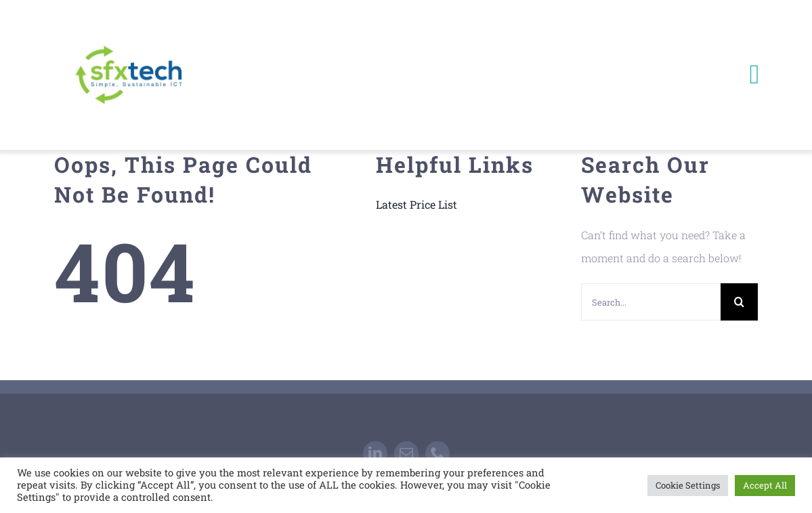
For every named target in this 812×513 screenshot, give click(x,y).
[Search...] (651, 302)
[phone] (437, 453)
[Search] (739, 302)
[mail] (406, 453)
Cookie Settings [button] (688, 485)
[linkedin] (375, 453)
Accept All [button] (765, 485)
